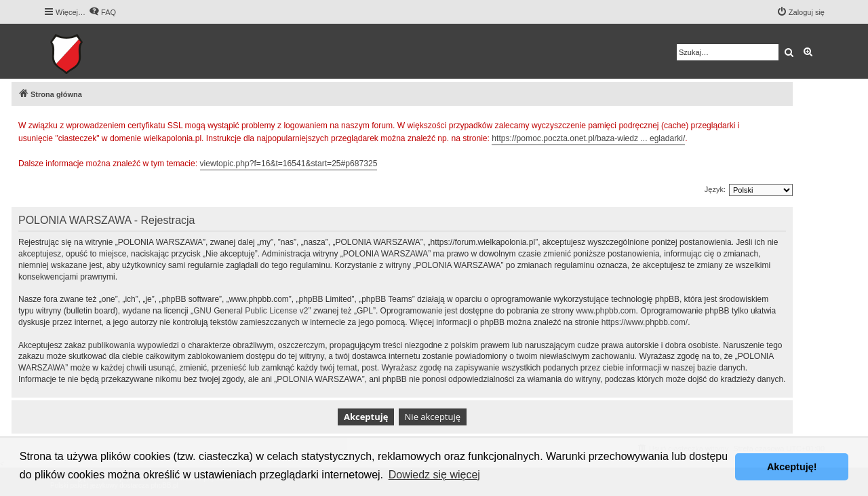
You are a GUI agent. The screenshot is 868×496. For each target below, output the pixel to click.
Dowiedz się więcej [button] (434, 475)
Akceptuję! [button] (792, 467)
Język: (715, 189)
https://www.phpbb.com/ (645, 322)
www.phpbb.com (606, 311)
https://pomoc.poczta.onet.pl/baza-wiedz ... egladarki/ (588, 138)
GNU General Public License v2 (251, 311)
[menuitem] (102, 12)
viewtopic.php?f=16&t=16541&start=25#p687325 (289, 164)
